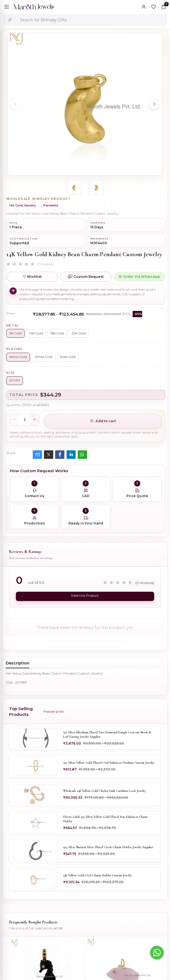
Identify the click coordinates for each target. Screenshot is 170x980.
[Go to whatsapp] (157, 953)
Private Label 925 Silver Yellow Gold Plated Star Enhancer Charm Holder (105, 819)
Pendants (51, 205)
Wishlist (32, 277)
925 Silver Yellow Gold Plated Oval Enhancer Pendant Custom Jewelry (109, 763)
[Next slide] (154, 104)
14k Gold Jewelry (23, 205)
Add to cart (103, 421)
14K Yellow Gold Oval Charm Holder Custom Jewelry (98, 875)
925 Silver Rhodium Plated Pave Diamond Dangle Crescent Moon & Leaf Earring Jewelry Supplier (107, 734)
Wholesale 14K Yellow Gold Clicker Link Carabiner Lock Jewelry (105, 791)
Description (18, 663)
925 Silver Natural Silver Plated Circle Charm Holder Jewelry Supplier (108, 847)
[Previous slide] (16, 104)
